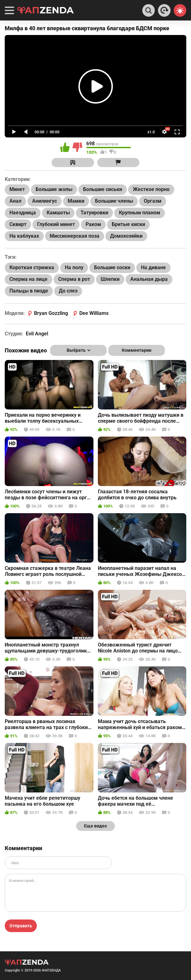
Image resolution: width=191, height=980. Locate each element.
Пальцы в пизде (29, 291)
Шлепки (110, 279)
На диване (153, 267)
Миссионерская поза (75, 236)
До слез (68, 291)
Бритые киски (128, 224)
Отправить (21, 926)
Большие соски (112, 267)
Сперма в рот (74, 279)
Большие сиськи (103, 189)
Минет (17, 189)
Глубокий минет (56, 224)
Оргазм (153, 201)
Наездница (23, 213)
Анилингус (45, 201)
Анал (15, 201)
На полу (74, 267)
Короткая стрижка (32, 267)
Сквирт (18, 224)
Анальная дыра (149, 279)
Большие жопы (54, 189)
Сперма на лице (28, 279)
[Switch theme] (180, 10)
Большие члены (114, 201)
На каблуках (24, 236)
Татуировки (94, 213)
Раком (93, 224)
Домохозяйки (126, 236)
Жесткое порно (151, 189)
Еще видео (95, 826)
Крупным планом (140, 213)
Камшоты (58, 213)
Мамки (76, 201)
